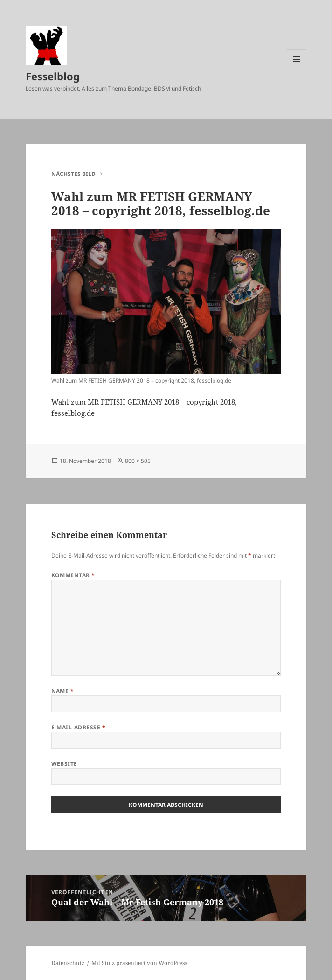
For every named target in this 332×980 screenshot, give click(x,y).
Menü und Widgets (297, 69)
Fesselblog (53, 76)
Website (64, 764)
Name (63, 691)
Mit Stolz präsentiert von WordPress (139, 963)
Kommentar (73, 575)
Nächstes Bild (73, 174)
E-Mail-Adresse (79, 727)
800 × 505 (138, 461)
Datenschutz (68, 963)
